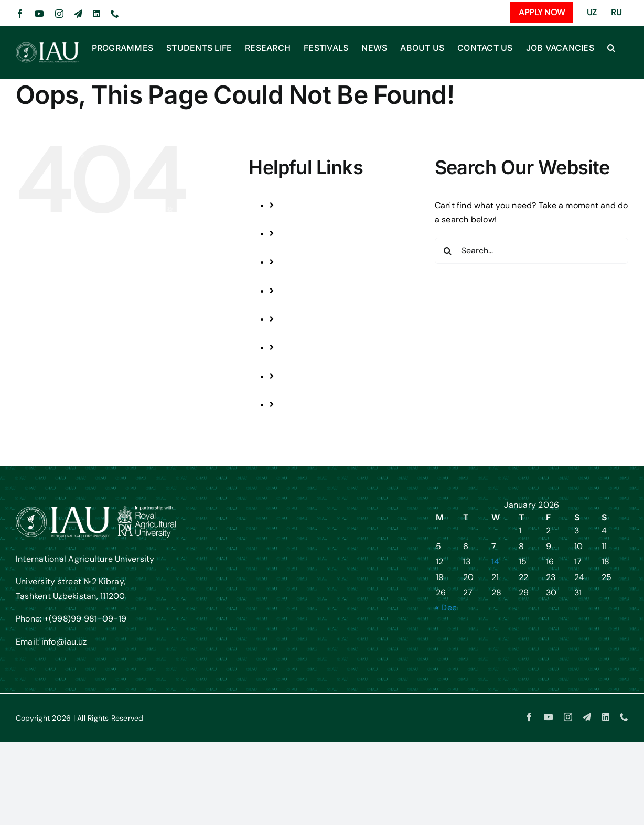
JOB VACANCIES (322, 419)
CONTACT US (315, 390)
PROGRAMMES (319, 219)
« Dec (446, 608)
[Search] (448, 251)
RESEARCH (312, 277)
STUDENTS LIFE (320, 248)
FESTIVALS (311, 305)
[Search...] (532, 251)
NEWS (302, 333)
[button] (611, 48)
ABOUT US (310, 362)
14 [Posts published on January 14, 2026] (495, 561)
